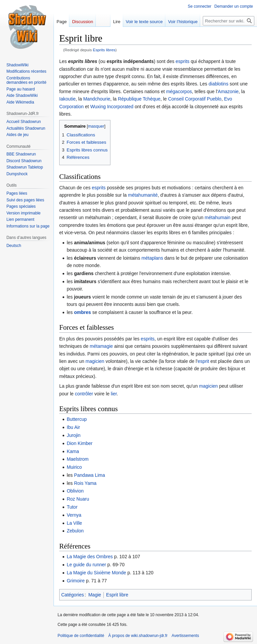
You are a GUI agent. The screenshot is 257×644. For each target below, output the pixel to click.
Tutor (72, 507)
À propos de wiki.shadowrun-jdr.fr (138, 636)
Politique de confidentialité (81, 636)
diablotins (218, 84)
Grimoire (76, 581)
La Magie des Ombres (90, 557)
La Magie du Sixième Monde (96, 573)
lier (114, 394)
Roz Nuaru (78, 499)
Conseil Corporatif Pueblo (195, 99)
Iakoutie (67, 99)
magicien (95, 361)
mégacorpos (179, 91)
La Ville (74, 523)
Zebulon (75, 531)
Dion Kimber (79, 443)
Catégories (73, 595)
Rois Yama (85, 483)
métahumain (218, 217)
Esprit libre (117, 595)
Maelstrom (77, 459)
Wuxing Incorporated (112, 107)
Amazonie (228, 91)
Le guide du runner (86, 565)
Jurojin (73, 435)
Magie (95, 595)
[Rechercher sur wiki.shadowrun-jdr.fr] (229, 21)
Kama (73, 451)
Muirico (74, 467)
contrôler (84, 394)
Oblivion (75, 491)
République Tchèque (139, 99)
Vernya (74, 515)
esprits (183, 61)
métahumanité (143, 195)
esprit (203, 361)
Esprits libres (104, 50)
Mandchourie (97, 99)
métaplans (152, 258)
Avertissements (185, 636)
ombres (82, 312)
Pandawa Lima (90, 475)
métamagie (101, 346)
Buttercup (77, 419)
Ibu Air (73, 427)
